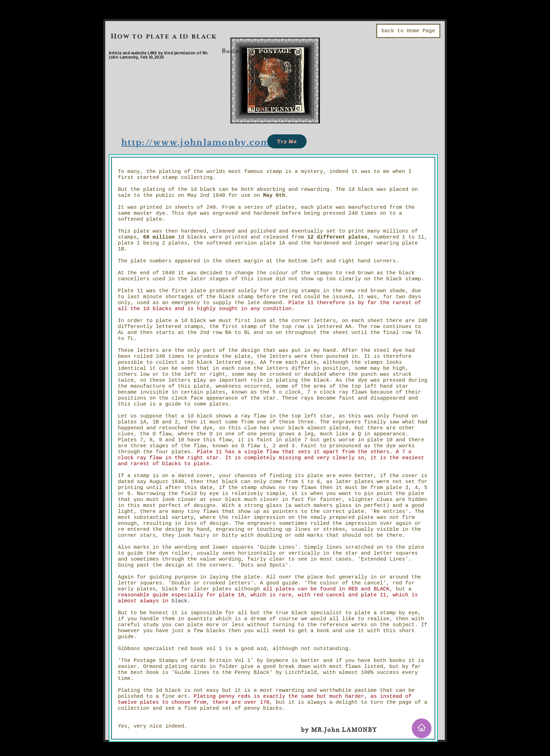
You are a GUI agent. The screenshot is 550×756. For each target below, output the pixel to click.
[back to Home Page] (408, 31)
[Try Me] (287, 141)
